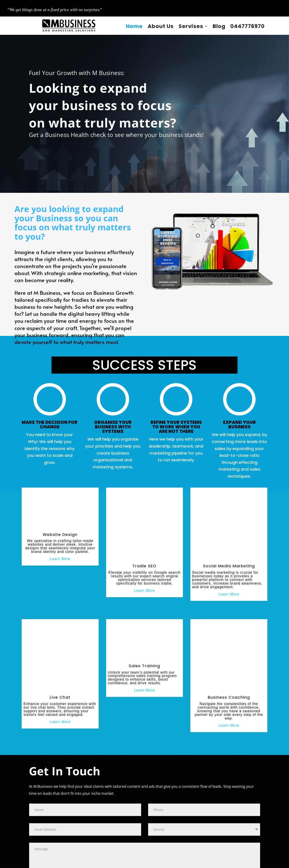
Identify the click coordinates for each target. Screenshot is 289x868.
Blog (219, 26)
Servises (191, 26)
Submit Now (45, 820)
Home (134, 26)
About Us (161, 26)
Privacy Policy (158, 862)
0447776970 (247, 26)
